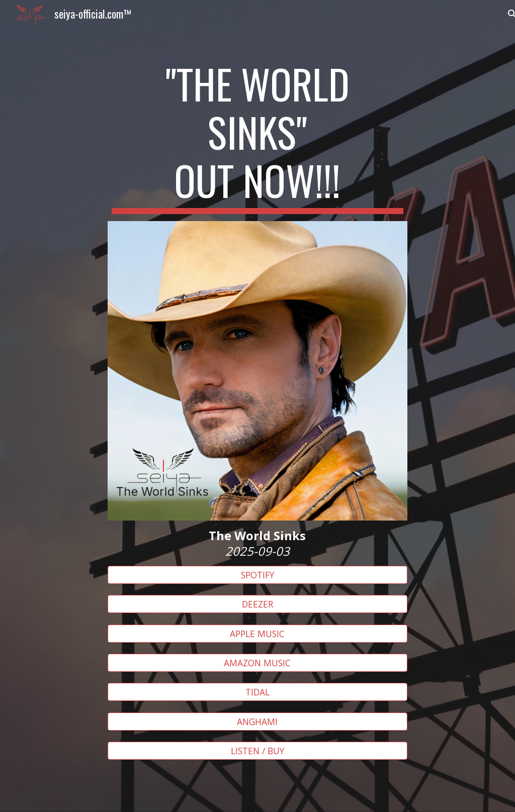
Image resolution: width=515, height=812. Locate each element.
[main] (257, 137)
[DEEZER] (257, 604)
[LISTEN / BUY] (257, 751)
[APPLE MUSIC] (257, 633)
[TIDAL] (257, 692)
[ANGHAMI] (257, 721)
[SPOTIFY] (257, 575)
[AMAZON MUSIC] (257, 663)
